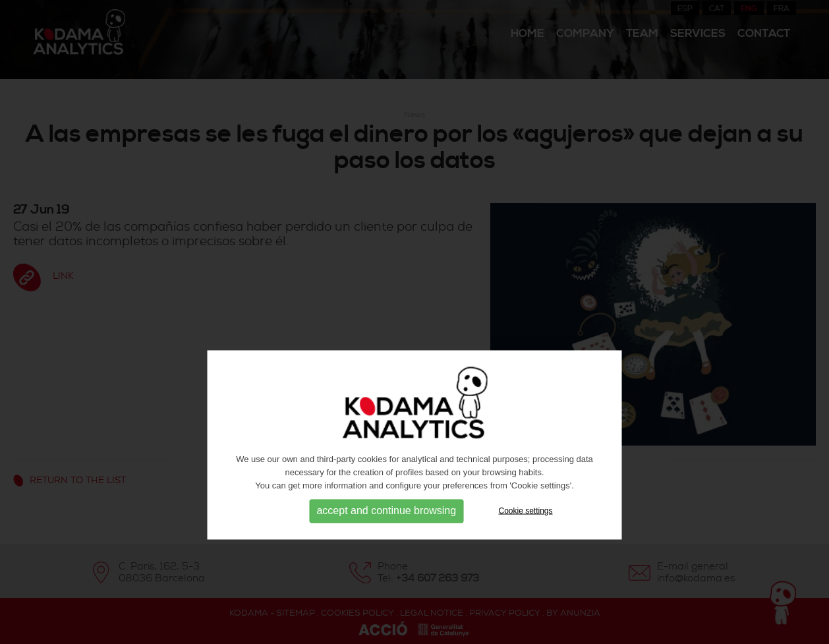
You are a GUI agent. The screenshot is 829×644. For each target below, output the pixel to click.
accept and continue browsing (386, 537)
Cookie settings (526, 537)
